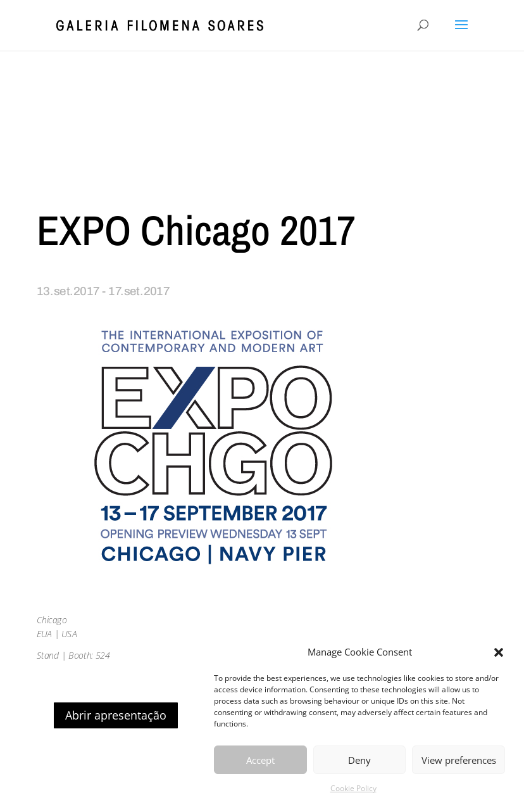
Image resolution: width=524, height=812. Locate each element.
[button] (499, 652)
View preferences (459, 760)
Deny (359, 760)
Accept (260, 760)
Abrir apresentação (116, 715)
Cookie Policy (353, 788)
